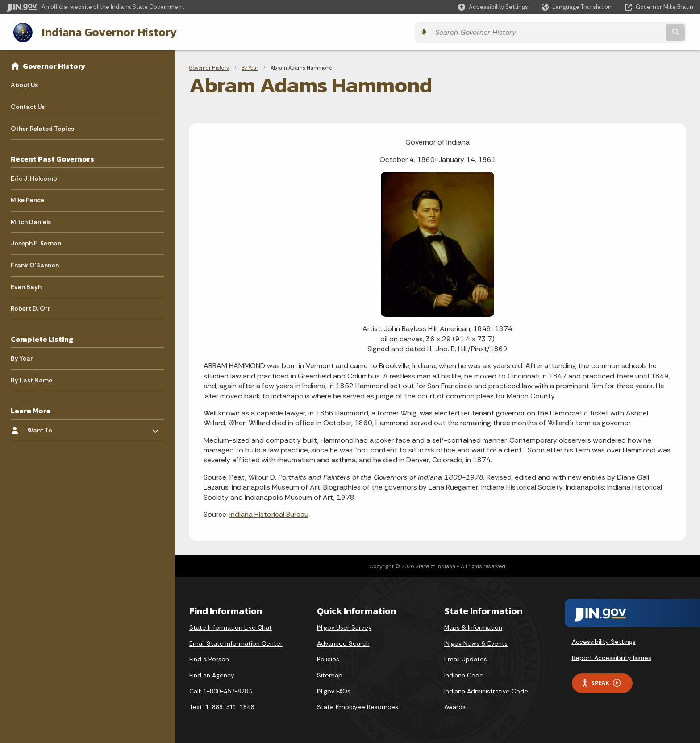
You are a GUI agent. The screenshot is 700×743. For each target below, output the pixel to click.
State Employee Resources (358, 706)
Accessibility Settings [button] (604, 641)
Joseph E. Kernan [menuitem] (36, 242)
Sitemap (330, 674)
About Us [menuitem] (24, 84)
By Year (250, 67)
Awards (455, 706)
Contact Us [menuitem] (28, 106)
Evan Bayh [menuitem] (26, 286)
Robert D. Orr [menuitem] (31, 307)
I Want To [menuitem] (50, 427)
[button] (493, 7)
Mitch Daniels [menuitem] (31, 221)
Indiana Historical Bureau (269, 513)
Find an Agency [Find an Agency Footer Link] (212, 674)
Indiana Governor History (102, 32)
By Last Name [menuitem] (31, 379)
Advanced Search (343, 643)
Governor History (54, 65)
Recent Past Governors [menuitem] (52, 158)
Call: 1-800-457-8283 (221, 690)
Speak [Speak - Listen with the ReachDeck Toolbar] (601, 682)
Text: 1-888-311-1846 (222, 706)
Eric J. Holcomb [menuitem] (34, 178)
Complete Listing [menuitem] (42, 338)
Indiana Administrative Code (486, 690)
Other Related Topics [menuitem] (42, 128)
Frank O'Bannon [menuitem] (35, 264)
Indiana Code (464, 674)
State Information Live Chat (231, 627)
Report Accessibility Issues (612, 657)
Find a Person (209, 658)
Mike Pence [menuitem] (27, 199)
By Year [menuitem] (22, 357)
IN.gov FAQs (334, 690)
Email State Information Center (236, 643)
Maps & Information (473, 627)
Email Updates (466, 658)
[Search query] (609, 32)
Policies (328, 658)
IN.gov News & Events (476, 643)
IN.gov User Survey (344, 627)
